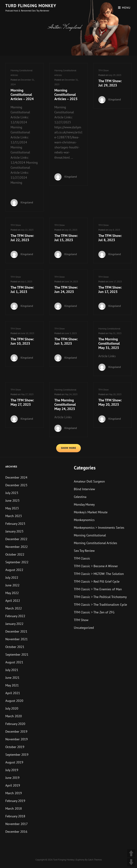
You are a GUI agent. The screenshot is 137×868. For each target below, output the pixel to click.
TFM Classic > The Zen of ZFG (94, 612)
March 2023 (14, 516)
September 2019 (17, 755)
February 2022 (15, 616)
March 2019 (14, 793)
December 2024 (16, 477)
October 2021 (15, 647)
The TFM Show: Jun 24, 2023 (66, 290)
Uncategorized (84, 628)
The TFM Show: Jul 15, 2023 (66, 238)
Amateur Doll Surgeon (89, 481)
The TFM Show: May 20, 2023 (110, 402)
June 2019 (12, 778)
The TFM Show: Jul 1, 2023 (22, 290)
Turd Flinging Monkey (31, 6)
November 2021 (17, 639)
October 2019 (15, 747)
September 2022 (17, 562)
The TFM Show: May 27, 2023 (22, 402)
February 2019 (15, 801)
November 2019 (17, 739)
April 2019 (13, 785)
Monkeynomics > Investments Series (99, 528)
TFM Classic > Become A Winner (96, 566)
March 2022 (14, 608)
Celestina (80, 497)
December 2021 (16, 631)
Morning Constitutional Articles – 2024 (22, 95)
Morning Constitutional (109, 329)
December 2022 (16, 539)
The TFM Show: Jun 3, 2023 (66, 341)
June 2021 (12, 678)
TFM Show (104, 70)
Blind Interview (84, 489)
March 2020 (14, 716)
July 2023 (12, 493)
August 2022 (14, 570)
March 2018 (14, 808)
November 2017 (17, 824)
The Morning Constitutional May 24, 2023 (65, 404)
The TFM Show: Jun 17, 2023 (110, 290)
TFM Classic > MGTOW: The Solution (99, 574)
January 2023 (14, 531)
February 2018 (15, 816)
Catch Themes (95, 860)
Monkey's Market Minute (91, 512)
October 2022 (15, 554)
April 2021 (13, 693)
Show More (68, 448)
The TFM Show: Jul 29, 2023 (110, 83)
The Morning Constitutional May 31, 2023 (109, 343)
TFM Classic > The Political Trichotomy (100, 597)
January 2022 (14, 624)
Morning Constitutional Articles (96, 543)
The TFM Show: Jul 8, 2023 (110, 238)
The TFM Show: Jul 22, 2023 (22, 238)
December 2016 (16, 832)
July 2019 (12, 770)
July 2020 (12, 708)
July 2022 (12, 578)
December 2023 (16, 485)
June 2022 (12, 585)
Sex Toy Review (84, 551)
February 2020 (15, 724)
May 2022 (12, 593)
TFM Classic (82, 558)
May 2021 (12, 685)
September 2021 (17, 654)
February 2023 (15, 524)
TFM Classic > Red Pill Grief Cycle (97, 581)
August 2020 (14, 701)
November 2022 (17, 547)
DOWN (131, 862)
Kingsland (27, 202)
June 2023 (12, 501)
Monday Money (84, 504)
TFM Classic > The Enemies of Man (98, 589)
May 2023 (12, 508)
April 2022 (13, 601)
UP (131, 853)
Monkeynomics (84, 520)
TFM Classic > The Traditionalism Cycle (100, 605)
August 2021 (14, 662)
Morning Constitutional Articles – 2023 (66, 95)
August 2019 (14, 762)
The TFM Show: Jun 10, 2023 (22, 341)
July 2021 (12, 670)
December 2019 (16, 731)
